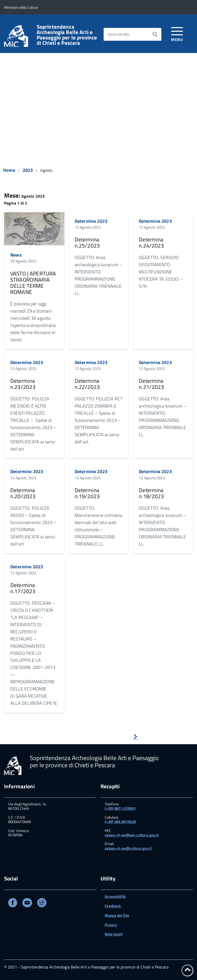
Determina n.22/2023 (87, 384)
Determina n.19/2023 (87, 493)
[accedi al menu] (177, 33)
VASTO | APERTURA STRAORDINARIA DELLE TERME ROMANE (33, 283)
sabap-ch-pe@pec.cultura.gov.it (132, 835)
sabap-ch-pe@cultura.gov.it (128, 848)
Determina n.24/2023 (151, 242)
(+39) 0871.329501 (120, 808)
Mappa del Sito (117, 915)
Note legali (114, 934)
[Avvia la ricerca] (155, 34)
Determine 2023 (91, 221)
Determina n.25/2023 (87, 242)
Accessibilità (115, 896)
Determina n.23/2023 (23, 384)
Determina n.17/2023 (23, 588)
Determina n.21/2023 (151, 384)
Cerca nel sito (118, 34)
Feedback (113, 906)
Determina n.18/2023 (151, 493)
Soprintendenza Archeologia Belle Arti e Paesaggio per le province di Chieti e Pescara (67, 35)
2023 (28, 170)
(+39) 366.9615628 (120, 822)
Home (9, 170)
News (16, 255)
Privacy (111, 925)
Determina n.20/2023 (23, 493)
